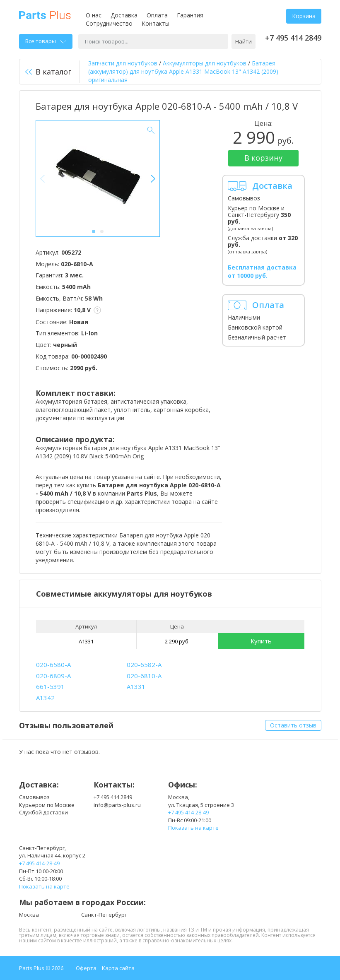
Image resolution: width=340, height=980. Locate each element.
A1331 (86, 641)
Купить (261, 641)
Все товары (46, 41)
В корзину (263, 158)
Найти (244, 41)
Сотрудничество (109, 23)
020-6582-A (144, 665)
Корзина (304, 16)
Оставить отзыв (293, 725)
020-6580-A (53, 665)
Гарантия (190, 15)
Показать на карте (193, 828)
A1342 (45, 698)
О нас (94, 15)
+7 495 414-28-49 (188, 812)
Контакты (156, 23)
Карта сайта (118, 968)
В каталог (48, 72)
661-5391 (50, 686)
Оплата (157, 15)
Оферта (86, 968)
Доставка (124, 15)
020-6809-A (53, 676)
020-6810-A (144, 676)
